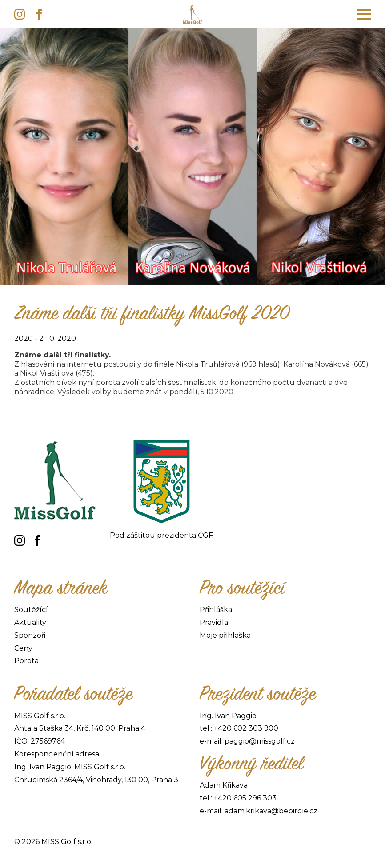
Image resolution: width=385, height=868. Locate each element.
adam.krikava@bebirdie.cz (271, 811)
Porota (26, 661)
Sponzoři (30, 635)
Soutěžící (31, 610)
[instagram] (20, 14)
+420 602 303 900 (246, 728)
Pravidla (214, 622)
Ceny (23, 648)
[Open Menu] (364, 14)
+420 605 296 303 (245, 798)
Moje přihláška (225, 635)
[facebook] (39, 14)
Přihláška (216, 610)
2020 (24, 338)
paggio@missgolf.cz (260, 741)
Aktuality (30, 622)
